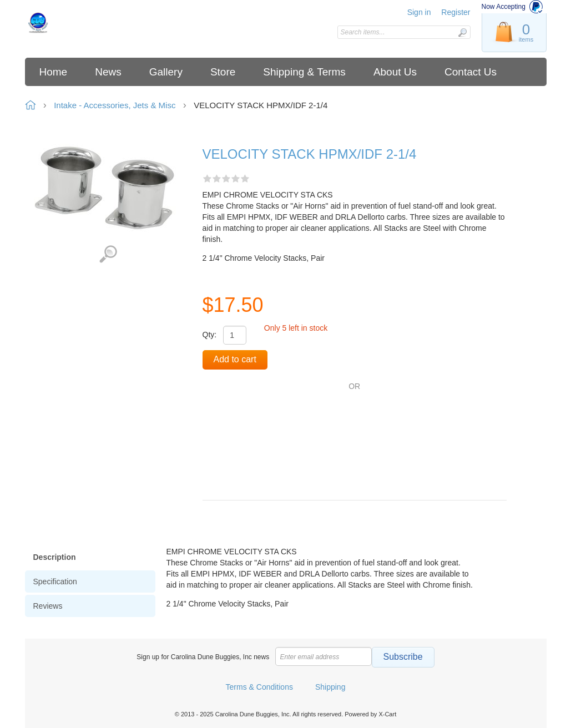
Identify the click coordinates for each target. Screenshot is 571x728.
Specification (55, 582)
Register (456, 12)
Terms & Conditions (259, 687)
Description (55, 557)
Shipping (330, 687)
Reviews (48, 606)
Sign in (419, 12)
